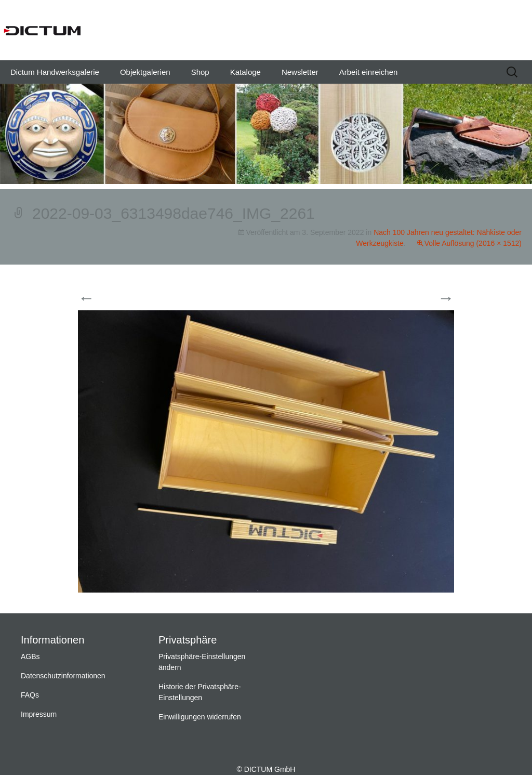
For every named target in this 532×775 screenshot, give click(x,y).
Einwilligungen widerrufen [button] (200, 717)
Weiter (433, 299)
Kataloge (245, 72)
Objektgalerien (145, 72)
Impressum (39, 714)
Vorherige (105, 299)
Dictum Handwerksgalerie (55, 72)
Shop (200, 72)
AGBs (30, 656)
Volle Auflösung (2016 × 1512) (473, 243)
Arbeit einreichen (369, 72)
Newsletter (300, 72)
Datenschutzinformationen (63, 676)
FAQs (30, 695)
